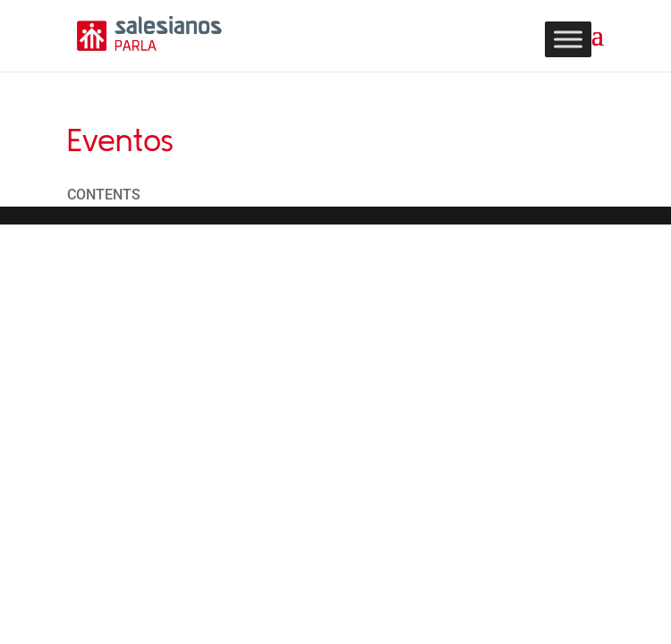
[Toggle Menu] (568, 39)
